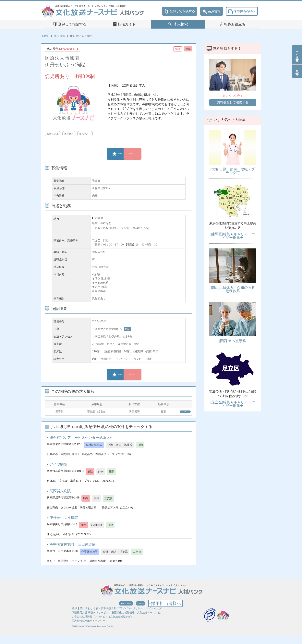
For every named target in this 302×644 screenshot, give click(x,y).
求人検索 (181, 24)
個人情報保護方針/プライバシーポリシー (119, 616)
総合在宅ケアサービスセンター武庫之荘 (81, 440)
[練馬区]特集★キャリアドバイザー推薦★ (233, 236)
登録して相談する (180, 11)
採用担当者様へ (242, 11)
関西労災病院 (60, 494)
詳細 (179, 413)
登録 (74, 616)
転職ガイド (127, 24)
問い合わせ (86, 616)
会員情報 (212, 11)
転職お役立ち (235, 24)
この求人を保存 (297, 55)
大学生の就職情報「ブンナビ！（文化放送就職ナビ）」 (104, 624)
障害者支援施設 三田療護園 (73, 547)
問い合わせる (146, 154)
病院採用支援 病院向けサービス (90, 620)
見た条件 (297, 71)
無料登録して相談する (233, 102)
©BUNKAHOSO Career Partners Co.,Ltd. (93, 634)
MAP (128, 329)
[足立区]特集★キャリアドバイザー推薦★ (233, 404)
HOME (45, 36)
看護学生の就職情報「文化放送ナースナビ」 (137, 620)
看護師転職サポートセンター (88, 629)
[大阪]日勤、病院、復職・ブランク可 (233, 171)
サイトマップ (154, 616)
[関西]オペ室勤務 (233, 341)
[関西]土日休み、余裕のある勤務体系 (233, 289)
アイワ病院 (58, 467)
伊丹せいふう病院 (64, 520)
